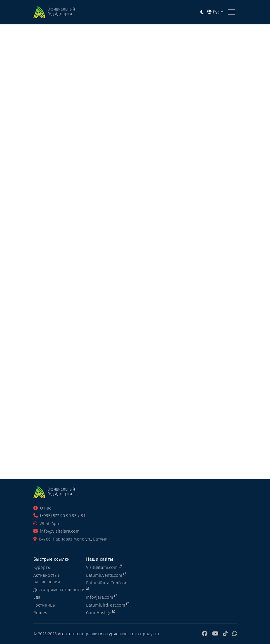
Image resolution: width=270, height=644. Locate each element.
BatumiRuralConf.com (107, 585)
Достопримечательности (56, 590)
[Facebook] (205, 634)
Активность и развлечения (47, 579)
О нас (42, 508)
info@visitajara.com (56, 531)
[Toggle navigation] (231, 12)
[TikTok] (225, 634)
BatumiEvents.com (106, 575)
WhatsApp (46, 524)
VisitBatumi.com (104, 567)
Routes (40, 613)
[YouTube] (215, 634)
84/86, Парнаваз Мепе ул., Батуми (70, 539)
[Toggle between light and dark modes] (202, 12)
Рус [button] (215, 12)
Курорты (42, 567)
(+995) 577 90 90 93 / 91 (59, 516)
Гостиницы (45, 605)
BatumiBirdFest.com (108, 605)
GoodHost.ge (101, 612)
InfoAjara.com (102, 597)
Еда (37, 597)
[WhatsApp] (235, 634)
